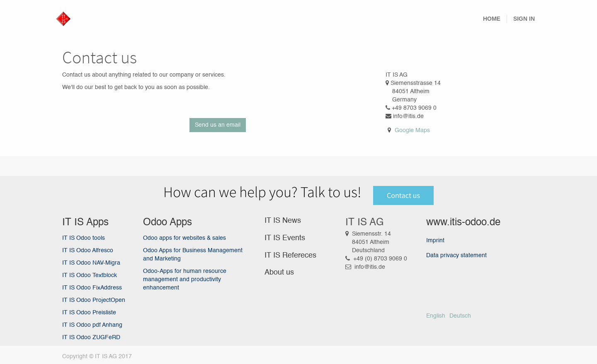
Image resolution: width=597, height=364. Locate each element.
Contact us (403, 195)
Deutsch (460, 316)
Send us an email (218, 125)
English (436, 316)
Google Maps (412, 130)
